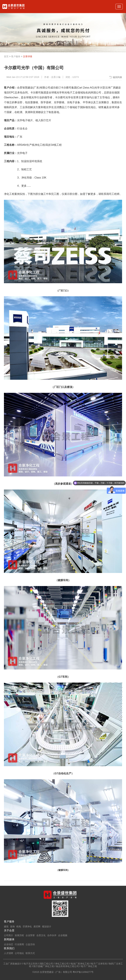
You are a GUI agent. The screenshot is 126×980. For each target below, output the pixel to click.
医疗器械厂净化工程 (44, 966)
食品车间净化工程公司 (67, 966)
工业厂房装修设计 (12, 964)
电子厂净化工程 (89, 966)
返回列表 (117, 77)
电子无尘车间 (31, 964)
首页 (6, 56)
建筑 (6, 927)
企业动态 (9, 944)
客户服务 (16, 56)
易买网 (37, 927)
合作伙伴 (52, 935)
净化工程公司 (62, 964)
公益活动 (30, 944)
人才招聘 (9, 953)
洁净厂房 (110, 88)
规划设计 (47, 927)
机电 (19, 927)
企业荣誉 (30, 935)
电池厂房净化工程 (80, 964)
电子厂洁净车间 (99, 964)
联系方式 (30, 953)
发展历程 (19, 935)
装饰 (12, 927)
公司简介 (9, 935)
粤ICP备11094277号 (83, 972)
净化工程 (40, 145)
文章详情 (28, 56)
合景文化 (41, 935)
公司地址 (19, 953)
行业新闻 (19, 944)
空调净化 (27, 927)
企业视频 (63, 935)
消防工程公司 (46, 964)
